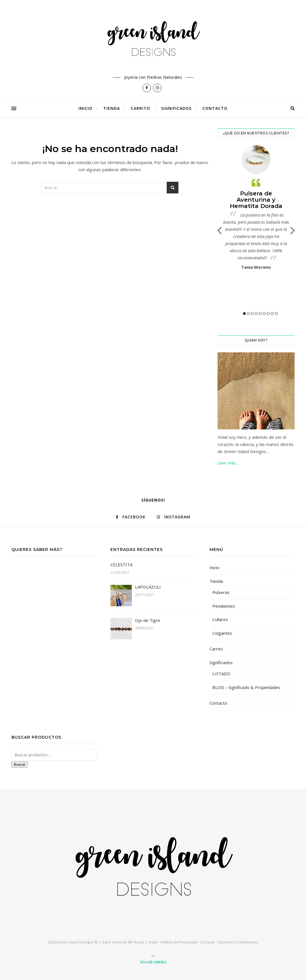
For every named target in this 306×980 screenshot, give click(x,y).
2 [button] (248, 314)
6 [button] (264, 314)
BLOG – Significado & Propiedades (246, 687)
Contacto (215, 108)
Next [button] (292, 231)
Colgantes (222, 633)
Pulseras (221, 592)
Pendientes (224, 606)
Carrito (140, 108)
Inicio (85, 108)
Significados (176, 108)
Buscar (20, 764)
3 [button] (252, 314)
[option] (256, 209)
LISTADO (221, 674)
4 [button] (256, 314)
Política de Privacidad (179, 942)
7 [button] (268, 314)
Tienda (112, 108)
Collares (220, 619)
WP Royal (136, 942)
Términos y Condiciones (238, 942)
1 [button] (244, 314)
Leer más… (228, 463)
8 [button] (272, 314)
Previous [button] (220, 231)
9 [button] (276, 314)
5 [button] (260, 314)
